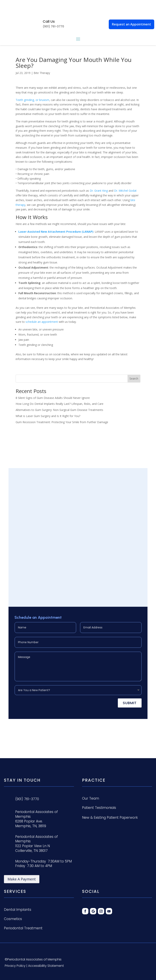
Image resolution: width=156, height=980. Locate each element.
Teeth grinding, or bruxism (32, 100)
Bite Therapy (42, 73)
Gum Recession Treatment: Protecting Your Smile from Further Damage (62, 422)
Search (134, 378)
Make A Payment (22, 879)
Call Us (49, 21)
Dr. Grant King (99, 191)
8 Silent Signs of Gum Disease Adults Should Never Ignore (53, 398)
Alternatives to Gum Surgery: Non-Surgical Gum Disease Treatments (59, 410)
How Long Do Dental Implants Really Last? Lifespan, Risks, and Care (60, 404)
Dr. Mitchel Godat (125, 191)
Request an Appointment (131, 24)
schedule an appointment (42, 322)
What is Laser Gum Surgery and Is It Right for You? (48, 416)
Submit (130, 703)
